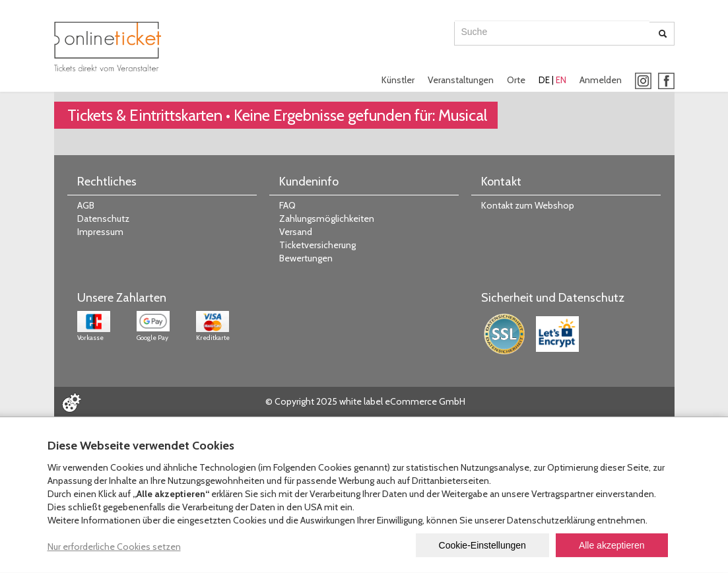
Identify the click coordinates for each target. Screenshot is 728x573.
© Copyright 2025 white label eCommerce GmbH (365, 401)
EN (561, 80)
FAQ (287, 205)
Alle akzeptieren (612, 545)
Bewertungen (306, 258)
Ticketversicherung (317, 245)
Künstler (398, 80)
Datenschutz (103, 219)
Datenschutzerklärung (551, 520)
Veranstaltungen (461, 80)
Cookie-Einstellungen (482, 545)
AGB (86, 205)
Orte (516, 80)
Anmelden (601, 80)
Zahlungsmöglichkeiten (327, 219)
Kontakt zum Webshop (528, 205)
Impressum (100, 232)
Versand (296, 232)
